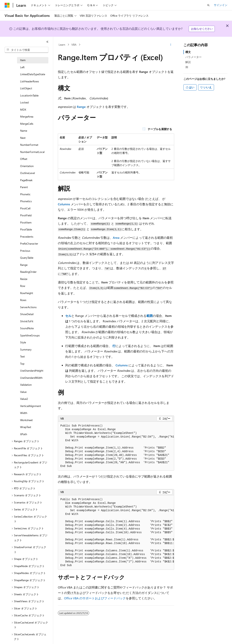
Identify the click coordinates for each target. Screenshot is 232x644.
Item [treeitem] (23, 60)
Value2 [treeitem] (24, 399)
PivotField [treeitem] (26, 215)
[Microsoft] (7, 5)
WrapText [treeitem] (26, 427)
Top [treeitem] (22, 364)
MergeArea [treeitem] (27, 116)
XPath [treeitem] (24, 434)
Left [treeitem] (22, 67)
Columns (64, 204)
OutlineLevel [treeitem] (27, 173)
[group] (116, 446)
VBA (74, 45)
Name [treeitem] (24, 131)
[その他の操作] (171, 45)
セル (68, 316)
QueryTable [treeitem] (27, 258)
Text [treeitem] (22, 356)
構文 (188, 52)
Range (81, 107)
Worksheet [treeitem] (26, 420)
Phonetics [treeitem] (26, 201)
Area (116, 238)
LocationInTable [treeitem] (29, 95)
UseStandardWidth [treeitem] (31, 378)
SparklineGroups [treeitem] (30, 335)
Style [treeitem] (23, 342)
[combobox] (27, 50)
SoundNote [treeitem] (27, 328)
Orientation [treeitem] (27, 166)
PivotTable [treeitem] (26, 229)
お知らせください (202, 29)
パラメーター (193, 57)
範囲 (150, 316)
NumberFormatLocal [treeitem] (32, 152)
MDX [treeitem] (23, 110)
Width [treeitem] (24, 413)
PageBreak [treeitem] (26, 180)
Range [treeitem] (24, 265)
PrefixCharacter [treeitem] (29, 244)
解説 (188, 62)
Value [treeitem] (23, 392)
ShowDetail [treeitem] (27, 314)
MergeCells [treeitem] (27, 124)
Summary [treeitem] (26, 349)
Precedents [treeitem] (27, 237)
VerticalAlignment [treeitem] (31, 406)
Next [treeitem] (23, 138)
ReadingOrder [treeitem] (28, 272)
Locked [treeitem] (24, 102)
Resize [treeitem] (24, 279)
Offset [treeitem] (24, 159)
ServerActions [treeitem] (28, 307)
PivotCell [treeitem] (25, 208)
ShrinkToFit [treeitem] (27, 321)
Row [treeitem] (23, 286)
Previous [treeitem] (25, 251)
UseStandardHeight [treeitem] (32, 371)
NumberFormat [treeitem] (29, 145)
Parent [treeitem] (24, 187)
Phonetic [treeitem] (25, 194)
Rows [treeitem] (23, 300)
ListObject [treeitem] (26, 88)
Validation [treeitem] (26, 385)
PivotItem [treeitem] (26, 222)
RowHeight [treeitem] (27, 293)
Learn (62, 45)
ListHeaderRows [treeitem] (30, 81)
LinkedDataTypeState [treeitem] (33, 74)
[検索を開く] (208, 5)
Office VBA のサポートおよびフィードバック (95, 598)
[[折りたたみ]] (47, 42)
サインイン (221, 5)
